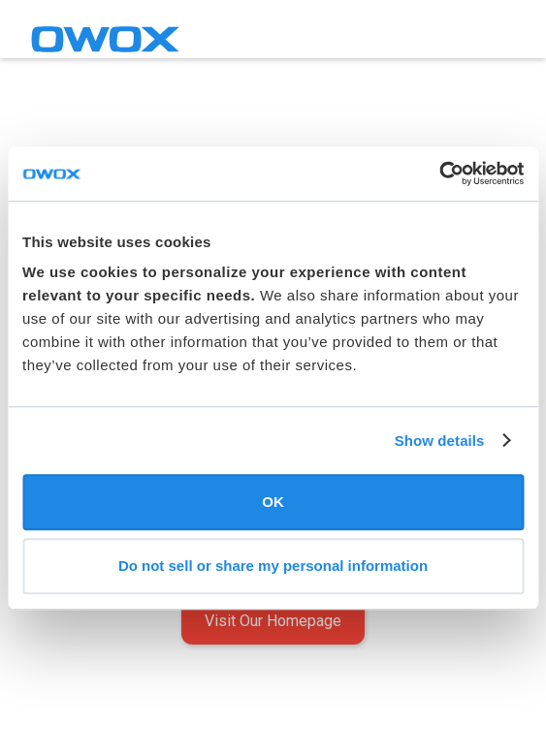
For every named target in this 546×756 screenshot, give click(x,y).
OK (273, 502)
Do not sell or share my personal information (273, 566)
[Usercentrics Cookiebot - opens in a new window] (439, 173)
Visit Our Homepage (273, 621)
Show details (440, 441)
